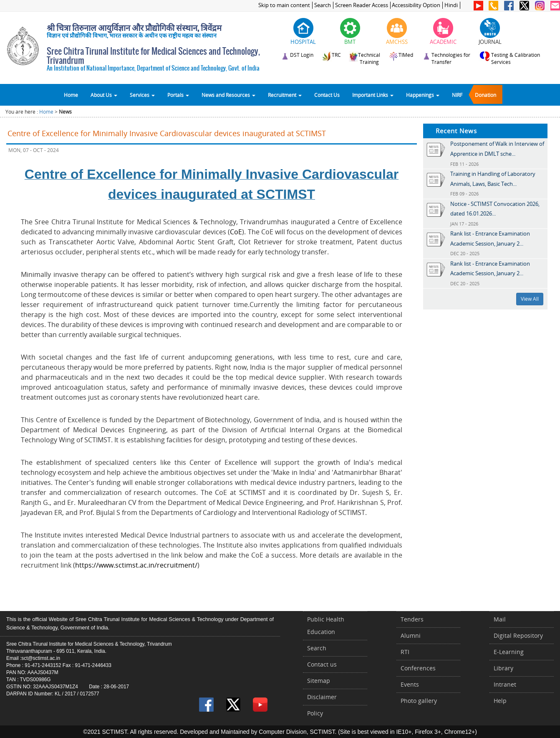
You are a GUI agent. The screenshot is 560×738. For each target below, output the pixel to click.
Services (142, 95)
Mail (500, 619)
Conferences (418, 668)
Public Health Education (326, 625)
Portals (178, 95)
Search (323, 5)
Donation (486, 95)
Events (410, 684)
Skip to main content (284, 5)
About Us (104, 95)
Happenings (423, 95)
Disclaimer (322, 697)
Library (503, 668)
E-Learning (509, 652)
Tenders (412, 619)
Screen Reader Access (362, 5)
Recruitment (285, 95)
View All (530, 299)
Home (71, 95)
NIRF (457, 95)
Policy (315, 713)
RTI (405, 652)
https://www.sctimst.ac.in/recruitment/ (136, 565)
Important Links (373, 95)
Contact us (322, 664)
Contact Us (327, 95)
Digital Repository (518, 635)
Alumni (411, 635)
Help (500, 701)
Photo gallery (419, 701)
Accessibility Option (416, 5)
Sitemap (319, 681)
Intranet (505, 684)
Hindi (451, 5)
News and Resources (228, 95)
